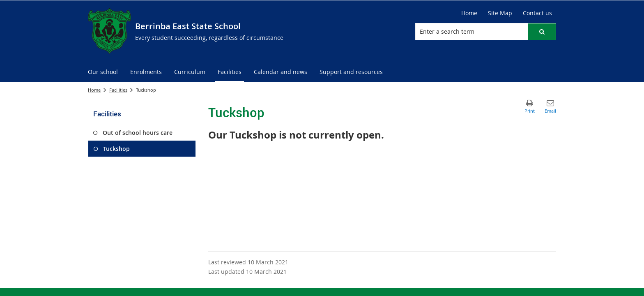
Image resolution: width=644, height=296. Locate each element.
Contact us (537, 13)
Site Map (500, 13)
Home (469, 13)
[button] (542, 32)
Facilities (118, 90)
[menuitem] (103, 72)
